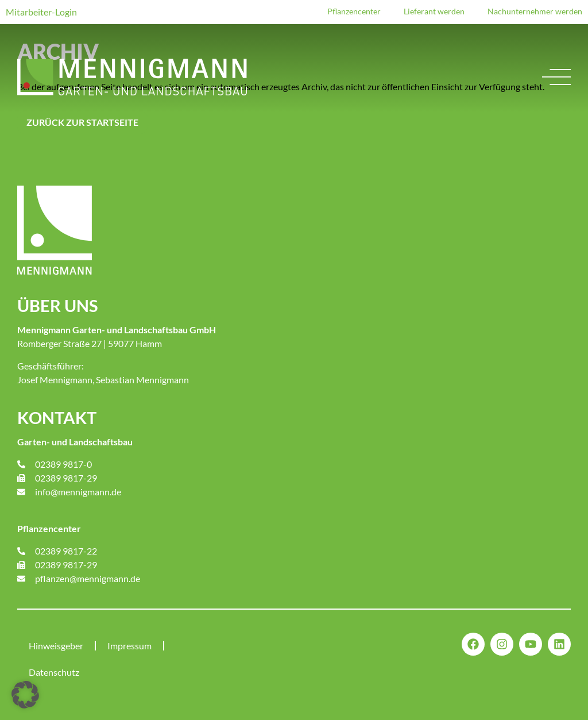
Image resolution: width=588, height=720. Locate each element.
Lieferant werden (434, 11)
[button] (25, 695)
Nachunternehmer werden (535, 11)
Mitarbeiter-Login (41, 12)
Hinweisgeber (56, 646)
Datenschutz (54, 672)
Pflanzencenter (354, 11)
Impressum (129, 646)
